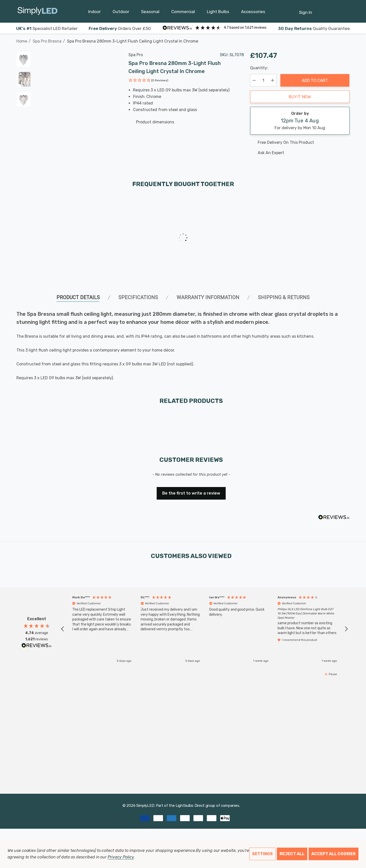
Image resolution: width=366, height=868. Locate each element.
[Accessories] (253, 13)
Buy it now (300, 97)
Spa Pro (136, 55)
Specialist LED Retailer (47, 28)
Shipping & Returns (284, 297)
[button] (148, 81)
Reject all (292, 854)
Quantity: (259, 68)
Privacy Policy (121, 857)
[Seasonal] (150, 13)
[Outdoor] (121, 13)
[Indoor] (94, 13)
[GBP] (346, 11)
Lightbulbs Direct (190, 806)
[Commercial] (183, 13)
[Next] (346, 39)
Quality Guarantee (314, 28)
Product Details (78, 297)
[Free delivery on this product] (300, 143)
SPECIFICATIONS (138, 297)
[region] (204, 629)
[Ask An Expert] (300, 153)
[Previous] (338, 39)
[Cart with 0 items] (334, 10)
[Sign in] (306, 10)
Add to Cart (315, 80)
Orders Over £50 (120, 28)
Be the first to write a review (191, 493)
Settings (262, 854)
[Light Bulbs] (218, 13)
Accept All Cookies (334, 854)
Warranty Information (208, 297)
